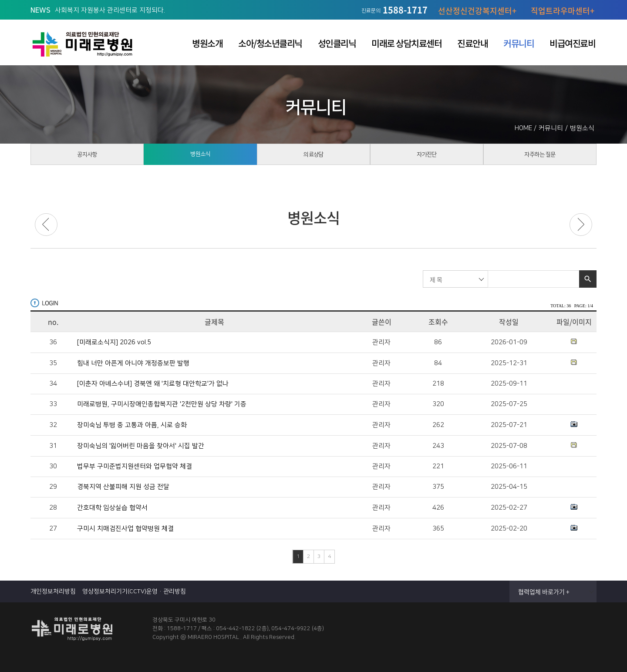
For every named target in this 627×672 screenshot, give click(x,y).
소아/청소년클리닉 (270, 43)
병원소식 (200, 156)
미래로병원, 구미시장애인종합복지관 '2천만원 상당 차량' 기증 (162, 404)
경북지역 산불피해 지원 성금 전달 (123, 487)
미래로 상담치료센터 (406, 43)
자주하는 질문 (540, 157)
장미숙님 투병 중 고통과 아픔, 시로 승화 (132, 425)
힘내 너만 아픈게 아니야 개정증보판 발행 (133, 363)
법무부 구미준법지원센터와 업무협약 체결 (135, 467)
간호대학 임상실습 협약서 (112, 508)
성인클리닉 (337, 43)
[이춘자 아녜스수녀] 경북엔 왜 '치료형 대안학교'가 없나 (153, 384)
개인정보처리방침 (53, 591)
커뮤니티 (519, 43)
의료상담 (313, 157)
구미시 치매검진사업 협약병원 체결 (125, 529)
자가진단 (427, 157)
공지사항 (87, 157)
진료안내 (472, 43)
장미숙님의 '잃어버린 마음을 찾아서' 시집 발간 (141, 446)
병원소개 (207, 43)
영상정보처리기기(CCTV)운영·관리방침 (134, 591)
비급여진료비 (572, 43)
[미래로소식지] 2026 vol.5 (114, 343)
